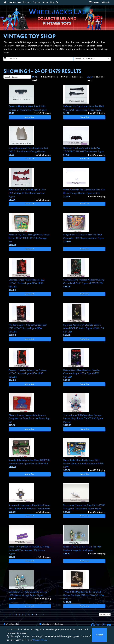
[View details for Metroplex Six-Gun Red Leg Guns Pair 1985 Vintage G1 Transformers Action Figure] (30, 185)
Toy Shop (27, 3)
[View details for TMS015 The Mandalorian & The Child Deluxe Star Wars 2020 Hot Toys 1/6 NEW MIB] (84, 587)
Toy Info (37, 3)
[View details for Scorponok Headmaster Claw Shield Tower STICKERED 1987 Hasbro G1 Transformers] (30, 499)
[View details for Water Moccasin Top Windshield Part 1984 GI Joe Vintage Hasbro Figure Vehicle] (84, 183)
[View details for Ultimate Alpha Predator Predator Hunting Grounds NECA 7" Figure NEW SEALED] (84, 273)
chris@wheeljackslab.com (53, 624)
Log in (90, 77)
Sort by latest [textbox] (11, 77)
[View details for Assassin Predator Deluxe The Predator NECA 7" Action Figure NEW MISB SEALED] (30, 365)
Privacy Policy (40, 640)
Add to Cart (30, 117)
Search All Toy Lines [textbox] (85, 59)
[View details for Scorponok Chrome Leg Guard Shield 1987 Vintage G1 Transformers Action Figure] (84, 499)
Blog (52, 3)
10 (36, 615)
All (36, 77)
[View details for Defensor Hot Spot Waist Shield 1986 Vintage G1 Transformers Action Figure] (30, 100)
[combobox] (92, 59)
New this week (50, 77)
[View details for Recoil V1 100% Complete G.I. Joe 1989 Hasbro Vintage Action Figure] (84, 540)
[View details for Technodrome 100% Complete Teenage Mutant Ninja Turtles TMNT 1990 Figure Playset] (84, 410)
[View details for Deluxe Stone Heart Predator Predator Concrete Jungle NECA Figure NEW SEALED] (84, 365)
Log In (106, 2)
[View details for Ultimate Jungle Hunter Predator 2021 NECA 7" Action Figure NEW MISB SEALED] (30, 275)
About (45, 3)
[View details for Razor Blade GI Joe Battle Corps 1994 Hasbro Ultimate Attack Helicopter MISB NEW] (84, 455)
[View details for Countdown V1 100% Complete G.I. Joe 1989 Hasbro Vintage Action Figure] (30, 585)
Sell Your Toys (15, 3)
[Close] (99, 635)
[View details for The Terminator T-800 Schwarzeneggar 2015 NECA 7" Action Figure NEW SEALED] (30, 320)
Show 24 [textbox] (104, 615)
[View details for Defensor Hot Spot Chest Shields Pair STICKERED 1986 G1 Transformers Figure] (84, 141)
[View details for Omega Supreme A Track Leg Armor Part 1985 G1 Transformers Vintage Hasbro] (30, 141)
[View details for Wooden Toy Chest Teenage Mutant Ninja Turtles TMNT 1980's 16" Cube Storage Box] (30, 230)
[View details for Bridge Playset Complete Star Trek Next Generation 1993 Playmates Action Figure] (84, 228)
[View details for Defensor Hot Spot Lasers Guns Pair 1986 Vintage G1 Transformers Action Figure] (84, 100)
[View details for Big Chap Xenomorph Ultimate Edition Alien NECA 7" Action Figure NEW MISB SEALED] (84, 320)
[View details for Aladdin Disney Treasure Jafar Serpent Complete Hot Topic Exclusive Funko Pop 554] (30, 410)
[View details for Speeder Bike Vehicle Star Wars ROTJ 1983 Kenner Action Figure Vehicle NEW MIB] (30, 453)
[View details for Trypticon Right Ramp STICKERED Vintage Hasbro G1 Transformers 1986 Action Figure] (30, 542)
